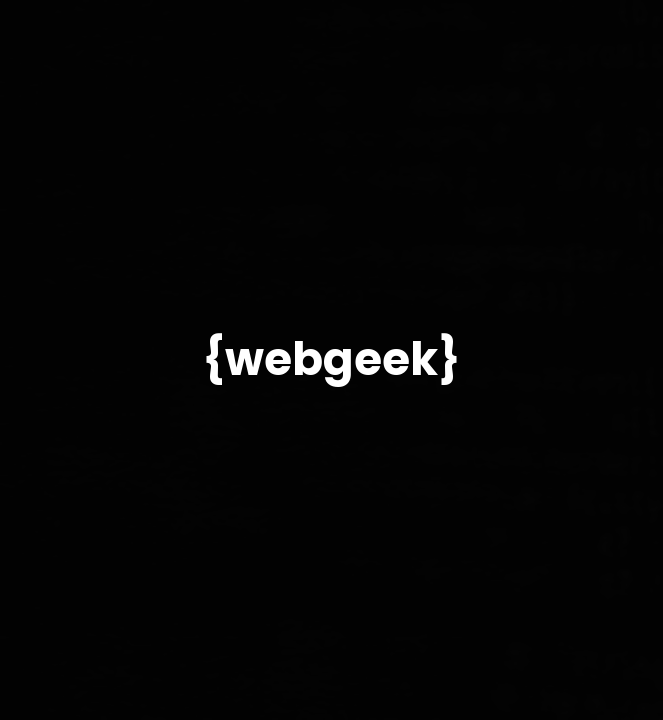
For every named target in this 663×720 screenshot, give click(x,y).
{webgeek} (331, 359)
